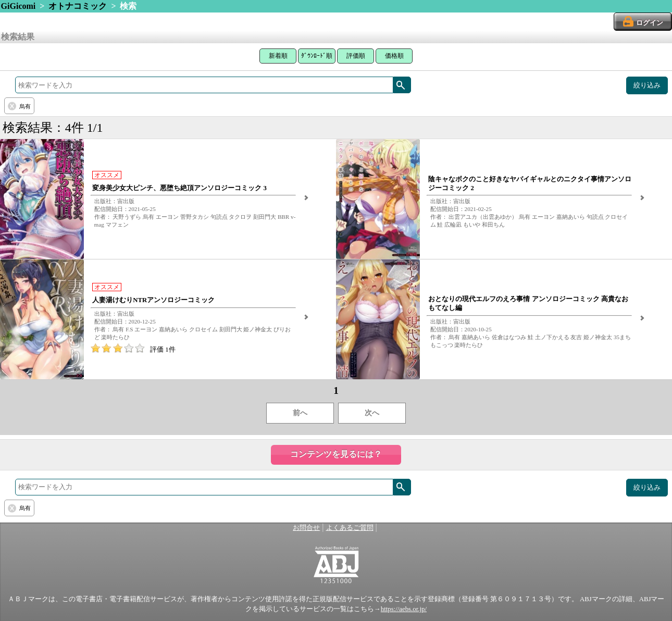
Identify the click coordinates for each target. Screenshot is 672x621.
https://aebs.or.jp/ (404, 609)
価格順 (394, 56)
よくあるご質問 (350, 528)
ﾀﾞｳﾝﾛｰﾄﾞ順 (317, 56)
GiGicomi (18, 6)
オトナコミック (78, 6)
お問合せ (306, 528)
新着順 (278, 56)
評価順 (356, 56)
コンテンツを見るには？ (336, 454)
